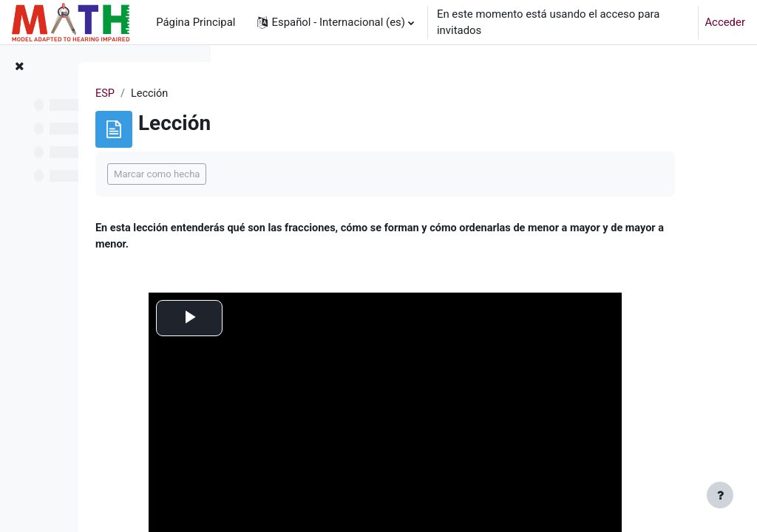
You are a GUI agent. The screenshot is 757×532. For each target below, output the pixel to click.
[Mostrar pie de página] (720, 495)
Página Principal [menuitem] (196, 22)
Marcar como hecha (301, 174)
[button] (335, 22)
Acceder (725, 22)
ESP (249, 94)
